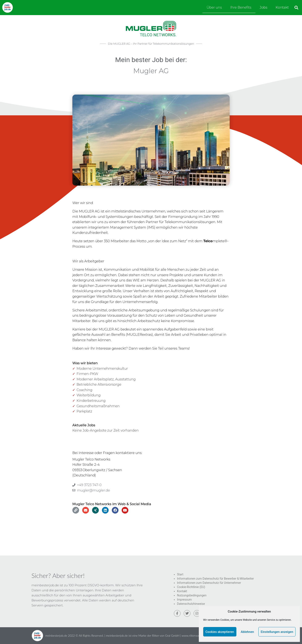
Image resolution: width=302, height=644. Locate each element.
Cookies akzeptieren (220, 632)
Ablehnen (247, 632)
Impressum (184, 600)
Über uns (214, 7)
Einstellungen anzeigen (277, 632)
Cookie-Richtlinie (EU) (191, 587)
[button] (296, 7)
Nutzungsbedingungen (192, 595)
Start (180, 574)
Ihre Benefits (241, 7)
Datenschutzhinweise (191, 604)
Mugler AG (151, 71)
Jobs (263, 7)
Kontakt (282, 7)
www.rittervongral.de (195, 636)
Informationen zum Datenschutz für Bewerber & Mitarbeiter (215, 579)
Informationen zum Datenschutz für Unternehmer (209, 583)
